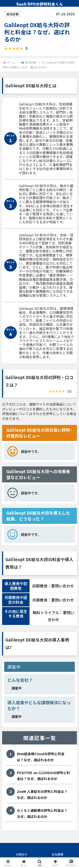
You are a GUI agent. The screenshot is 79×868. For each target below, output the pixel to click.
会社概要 (58, 854)
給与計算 (13, 14)
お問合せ (21, 854)
